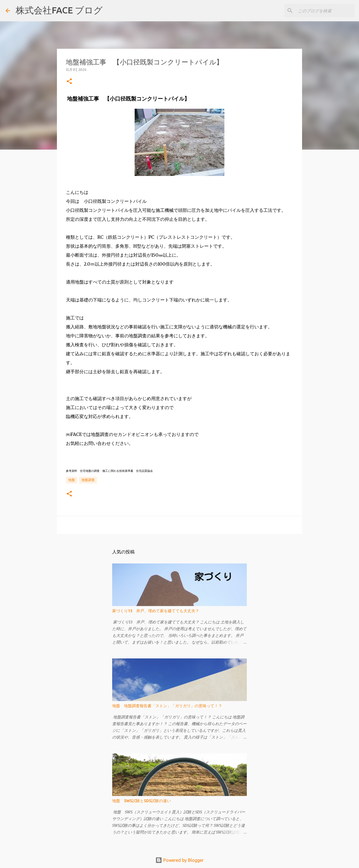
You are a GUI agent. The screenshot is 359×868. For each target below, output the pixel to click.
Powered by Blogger (179, 860)
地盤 (72, 480)
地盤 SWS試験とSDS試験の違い (141, 801)
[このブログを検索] (325, 11)
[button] (69, 82)
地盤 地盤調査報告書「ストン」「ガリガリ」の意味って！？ (167, 706)
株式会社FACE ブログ (59, 10)
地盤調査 (88, 480)
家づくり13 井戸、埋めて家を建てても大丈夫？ (156, 611)
